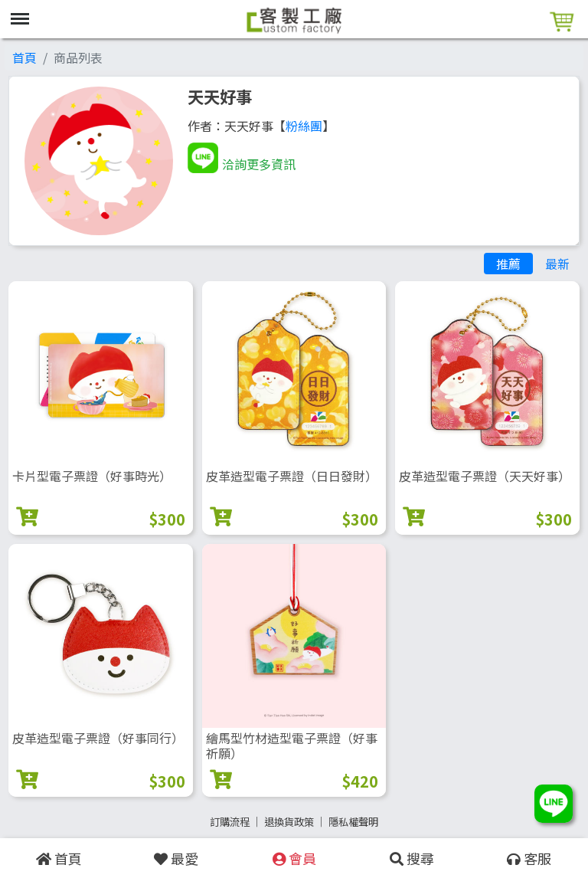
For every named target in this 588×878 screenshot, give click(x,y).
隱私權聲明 (353, 822)
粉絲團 (304, 126)
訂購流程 (230, 822)
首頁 (24, 57)
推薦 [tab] (508, 264)
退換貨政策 (289, 822)
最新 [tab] (557, 264)
